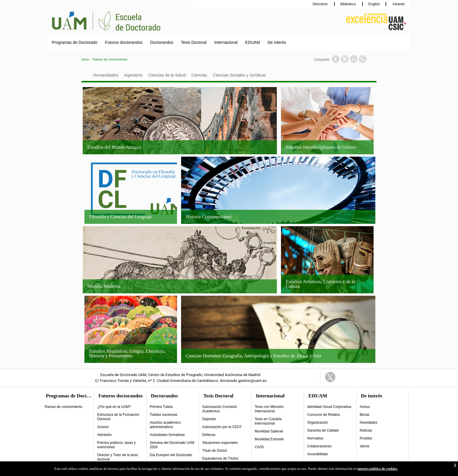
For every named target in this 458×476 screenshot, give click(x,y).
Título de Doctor (215, 451)
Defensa (209, 435)
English (374, 4)
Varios (365, 446)
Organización (318, 423)
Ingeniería (133, 75)
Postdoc (366, 438)
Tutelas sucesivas (164, 415)
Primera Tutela (161, 407)
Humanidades (106, 75)
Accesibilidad (318, 454)
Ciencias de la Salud (167, 75)
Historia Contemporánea (209, 217)
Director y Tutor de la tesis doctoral (118, 457)
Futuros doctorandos (124, 42)
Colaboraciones (319, 446)
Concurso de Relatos (324, 415)
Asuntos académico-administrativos (166, 425)
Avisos (365, 407)
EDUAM (253, 42)
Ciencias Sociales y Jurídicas (239, 75)
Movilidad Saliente (269, 431)
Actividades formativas (167, 435)
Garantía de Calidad (323, 430)
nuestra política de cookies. (378, 469)
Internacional (226, 42)
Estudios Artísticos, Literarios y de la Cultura (320, 284)
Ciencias (199, 75)
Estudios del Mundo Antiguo (114, 147)
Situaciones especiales (220, 443)
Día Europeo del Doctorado (171, 455)
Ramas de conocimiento (110, 59)
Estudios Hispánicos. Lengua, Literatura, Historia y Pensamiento (127, 353)
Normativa (315, 438)
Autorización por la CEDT (222, 427)
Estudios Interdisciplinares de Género (321, 147)
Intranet (398, 4)
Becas (365, 415)
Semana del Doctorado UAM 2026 (172, 445)
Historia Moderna (104, 286)
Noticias (366, 430)
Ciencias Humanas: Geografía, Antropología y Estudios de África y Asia (254, 356)
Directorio (321, 4)
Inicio (85, 59)
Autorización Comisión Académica (220, 409)
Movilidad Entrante (269, 439)
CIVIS (259, 447)
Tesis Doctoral (194, 42)
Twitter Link (330, 377)
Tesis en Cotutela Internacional (268, 421)
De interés (277, 42)
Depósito (209, 419)
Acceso (103, 427)
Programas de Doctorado (74, 42)
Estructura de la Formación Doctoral (118, 417)
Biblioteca (348, 4)
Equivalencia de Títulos (220, 458)
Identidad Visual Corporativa (329, 407)
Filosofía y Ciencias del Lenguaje (120, 217)
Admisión (104, 435)
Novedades (369, 423)
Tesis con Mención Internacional (269, 409)
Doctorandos (162, 42)
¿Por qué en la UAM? (114, 407)
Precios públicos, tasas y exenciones (117, 445)
